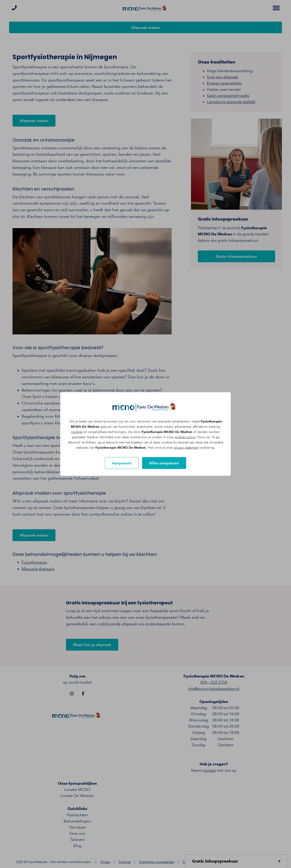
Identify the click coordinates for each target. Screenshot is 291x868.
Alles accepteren (164, 463)
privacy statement (186, 448)
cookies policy (185, 437)
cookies (77, 432)
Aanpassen (122, 463)
